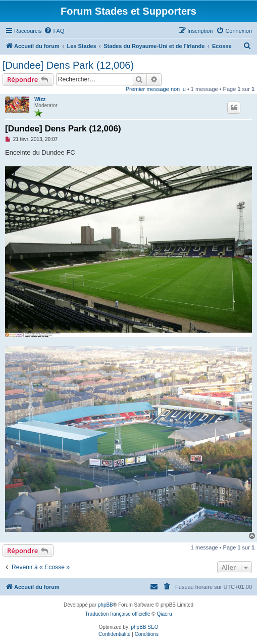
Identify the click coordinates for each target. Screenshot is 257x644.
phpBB (106, 605)
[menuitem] (54, 31)
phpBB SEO (145, 627)
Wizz (40, 99)
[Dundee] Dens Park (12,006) (68, 65)
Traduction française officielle (118, 614)
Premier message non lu (156, 89)
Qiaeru (164, 614)
